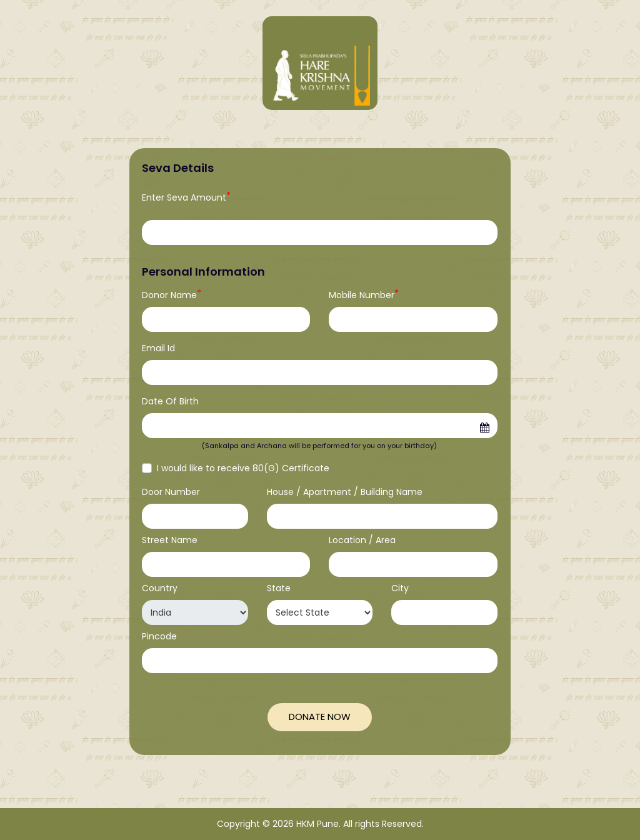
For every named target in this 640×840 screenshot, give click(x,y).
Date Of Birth (170, 401)
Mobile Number (364, 295)
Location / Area (362, 540)
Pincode (159, 636)
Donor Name (172, 295)
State (279, 588)
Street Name (170, 540)
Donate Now (320, 717)
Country (160, 588)
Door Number (171, 492)
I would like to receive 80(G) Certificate (243, 468)
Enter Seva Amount (186, 197)
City (400, 588)
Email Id (158, 348)
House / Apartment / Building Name (345, 492)
